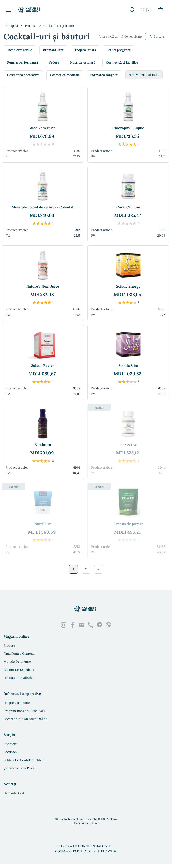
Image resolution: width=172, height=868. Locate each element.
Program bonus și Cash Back (24, 711)
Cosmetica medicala (65, 75)
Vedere (54, 62)
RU (143, 10)
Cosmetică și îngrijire (122, 62)
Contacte (10, 744)
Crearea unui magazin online (26, 719)
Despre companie (17, 703)
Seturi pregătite (119, 50)
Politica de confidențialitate (24, 760)
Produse (31, 26)
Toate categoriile (20, 50)
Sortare (157, 36)
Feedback (11, 752)
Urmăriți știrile (15, 793)
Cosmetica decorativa (23, 75)
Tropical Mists (85, 50)
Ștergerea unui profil (19, 768)
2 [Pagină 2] (86, 569)
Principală (11, 26)
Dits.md (94, 823)
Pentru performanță (23, 62)
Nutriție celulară (83, 62)
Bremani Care (53, 50)
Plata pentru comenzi (19, 654)
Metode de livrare (17, 662)
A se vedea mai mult (144, 75)
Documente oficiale (18, 678)
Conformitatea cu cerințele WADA (86, 851)
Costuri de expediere (19, 670)
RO (150, 10)
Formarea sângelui (104, 75)
